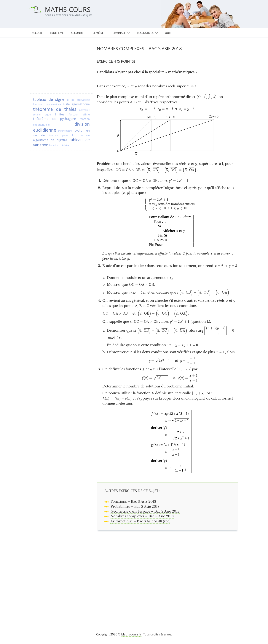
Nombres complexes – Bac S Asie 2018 (142, 516)
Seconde (77, 33)
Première (97, 33)
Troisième (57, 33)
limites (60, 114)
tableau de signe (49, 99)
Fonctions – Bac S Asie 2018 (133, 502)
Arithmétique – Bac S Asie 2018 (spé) (140, 521)
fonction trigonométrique (47, 104)
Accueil (37, 33)
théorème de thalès (55, 109)
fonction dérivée (59, 145)
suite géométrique (76, 104)
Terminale (118, 33)
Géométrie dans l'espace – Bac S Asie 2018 (145, 511)
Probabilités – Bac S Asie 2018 (135, 507)
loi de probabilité (78, 100)
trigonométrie (65, 131)
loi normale (81, 135)
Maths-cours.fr (131, 634)
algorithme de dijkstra (50, 140)
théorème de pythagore (55, 119)
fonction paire (58, 135)
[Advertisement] (169, 577)
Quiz (168, 33)
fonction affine (79, 114)
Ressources (145, 33)
